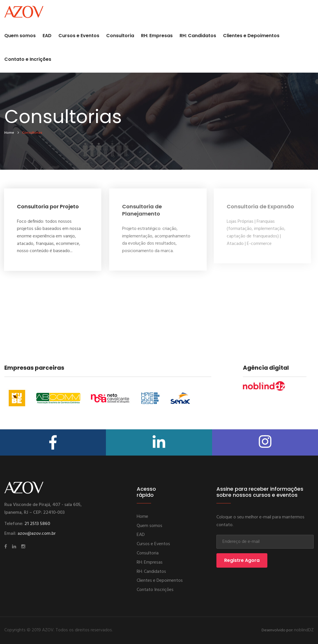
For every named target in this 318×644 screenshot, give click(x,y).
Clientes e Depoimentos (251, 36)
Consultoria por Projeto (47, 206)
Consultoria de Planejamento (141, 210)
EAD (47, 36)
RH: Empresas (157, 36)
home (9, 133)
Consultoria (120, 36)
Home (142, 517)
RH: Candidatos (198, 36)
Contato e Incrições (28, 59)
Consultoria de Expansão (258, 206)
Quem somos (20, 36)
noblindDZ (304, 630)
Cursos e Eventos (79, 36)
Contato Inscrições (155, 590)
